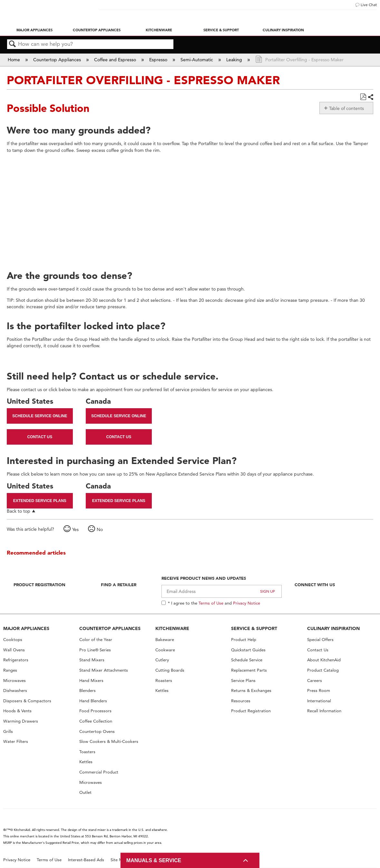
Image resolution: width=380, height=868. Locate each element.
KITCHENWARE (172, 628)
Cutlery (162, 660)
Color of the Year (96, 640)
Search (13, 44)
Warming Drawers (21, 721)
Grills (8, 731)
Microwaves (15, 681)
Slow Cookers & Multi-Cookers (109, 741)
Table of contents (346, 108)
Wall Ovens (14, 650)
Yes (75, 529)
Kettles (86, 762)
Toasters (87, 752)
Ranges (10, 670)
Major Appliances (34, 30)
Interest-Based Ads (86, 860)
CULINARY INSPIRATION (333, 628)
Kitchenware (159, 30)
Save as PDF (363, 97)
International (319, 701)
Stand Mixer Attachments (104, 670)
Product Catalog (323, 670)
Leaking (235, 60)
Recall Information (324, 711)
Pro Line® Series (95, 650)
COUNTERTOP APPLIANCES (110, 628)
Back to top (19, 511)
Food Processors (95, 711)
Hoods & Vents (17, 711)
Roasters (164, 681)
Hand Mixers (91, 681)
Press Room (319, 690)
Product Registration (39, 585)
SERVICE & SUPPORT (254, 628)
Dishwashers (15, 690)
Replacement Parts (249, 670)
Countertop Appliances (97, 30)
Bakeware (165, 640)
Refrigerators (16, 660)
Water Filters (16, 741)
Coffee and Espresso (116, 60)
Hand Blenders (93, 701)
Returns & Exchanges (251, 690)
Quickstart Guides (248, 650)
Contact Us (40, 437)
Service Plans (243, 681)
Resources (241, 701)
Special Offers (320, 640)
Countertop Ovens (97, 731)
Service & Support (221, 30)
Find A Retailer (119, 585)
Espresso (159, 60)
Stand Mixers (92, 660)
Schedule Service (247, 660)
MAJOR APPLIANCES (26, 628)
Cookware (165, 650)
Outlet (85, 792)
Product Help (244, 640)
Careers (315, 681)
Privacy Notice (247, 603)
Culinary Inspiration (283, 30)
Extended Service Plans (40, 501)
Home (15, 60)
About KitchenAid (324, 660)
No (100, 529)
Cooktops (13, 640)
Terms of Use (211, 603)
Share (370, 97)
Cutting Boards (170, 670)
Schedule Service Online (40, 416)
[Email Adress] (222, 591)
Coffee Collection (96, 721)
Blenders (88, 690)
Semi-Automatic (197, 60)
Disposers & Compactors (27, 701)
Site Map (119, 860)
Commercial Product (99, 772)
